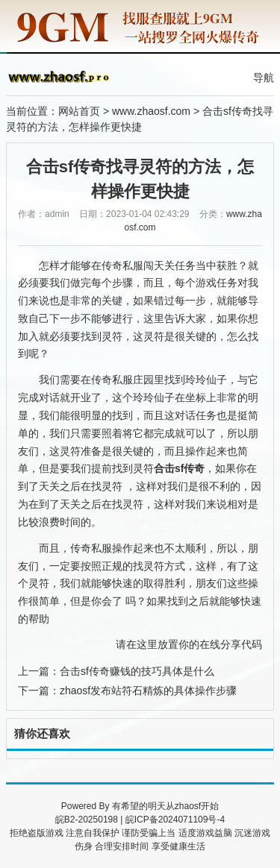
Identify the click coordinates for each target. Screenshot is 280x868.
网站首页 (79, 111)
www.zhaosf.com (151, 111)
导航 (264, 78)
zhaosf (188, 806)
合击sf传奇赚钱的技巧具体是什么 (137, 671)
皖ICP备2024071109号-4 (175, 820)
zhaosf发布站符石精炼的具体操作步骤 (148, 691)
